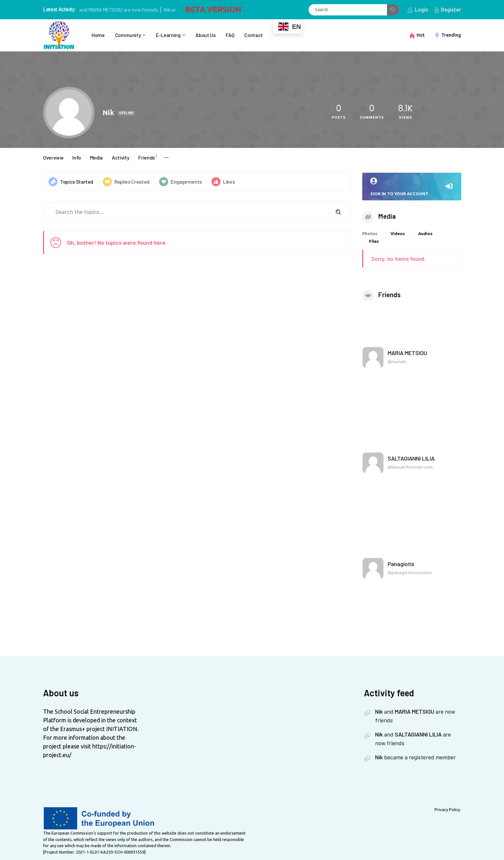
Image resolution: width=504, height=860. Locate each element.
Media (96, 157)
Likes (223, 182)
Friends (149, 157)
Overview (53, 157)
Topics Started (71, 182)
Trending (451, 35)
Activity (121, 157)
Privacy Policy (447, 810)
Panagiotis (401, 564)
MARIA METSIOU (109, 9)
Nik (171, 9)
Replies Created (126, 182)
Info (77, 157)
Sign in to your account (412, 187)
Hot (421, 35)
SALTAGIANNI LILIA (411, 458)
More (166, 157)
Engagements (180, 182)
